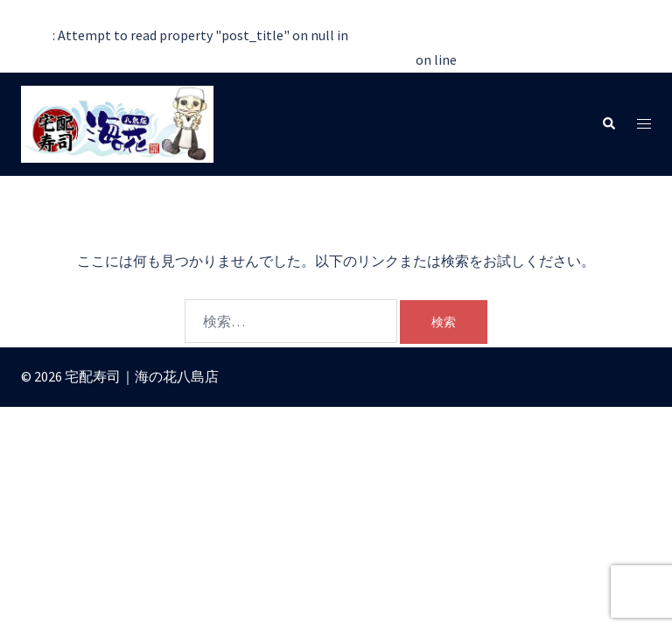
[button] (608, 124)
